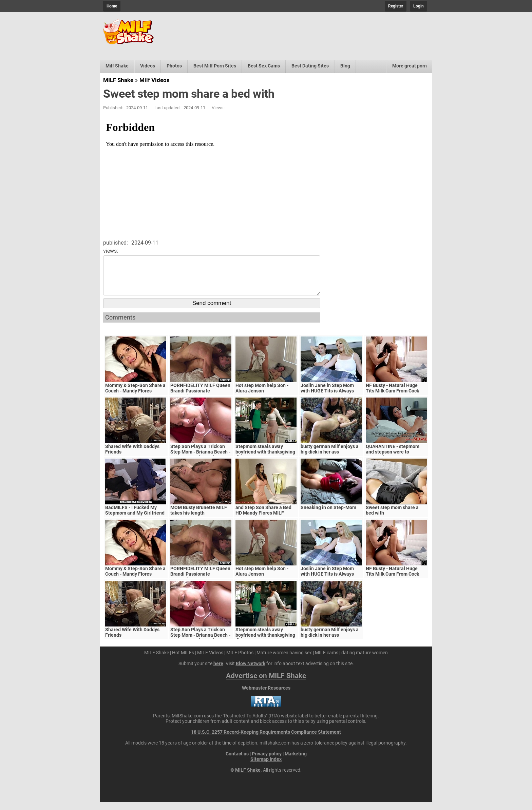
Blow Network (251, 672)
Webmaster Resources (266, 696)
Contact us (237, 762)
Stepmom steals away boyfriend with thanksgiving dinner (265, 460)
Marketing (296, 762)
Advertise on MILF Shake (266, 684)
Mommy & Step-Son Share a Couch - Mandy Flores (135, 396)
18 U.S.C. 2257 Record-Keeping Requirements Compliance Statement (266, 740)
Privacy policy (267, 762)
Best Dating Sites (310, 66)
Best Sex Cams (264, 66)
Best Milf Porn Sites (215, 66)
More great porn (410, 66)
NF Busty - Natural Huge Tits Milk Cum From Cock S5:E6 (392, 399)
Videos (148, 66)
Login (419, 6)
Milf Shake (117, 66)
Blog (345, 66)
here (218, 672)
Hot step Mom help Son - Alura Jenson (262, 396)
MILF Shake (118, 80)
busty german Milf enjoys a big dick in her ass (330, 457)
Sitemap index (266, 767)
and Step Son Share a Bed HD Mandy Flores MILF (263, 518)
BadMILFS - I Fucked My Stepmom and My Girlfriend (135, 518)
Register (396, 6)
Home (112, 6)
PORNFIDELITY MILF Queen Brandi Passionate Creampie (200, 399)
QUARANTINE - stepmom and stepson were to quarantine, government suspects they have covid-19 (396, 463)
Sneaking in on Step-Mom (328, 516)
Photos (174, 66)
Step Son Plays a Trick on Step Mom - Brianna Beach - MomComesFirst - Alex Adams (200, 463)
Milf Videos (155, 80)
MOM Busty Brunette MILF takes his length (199, 518)
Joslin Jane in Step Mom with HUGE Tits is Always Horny (327, 399)
